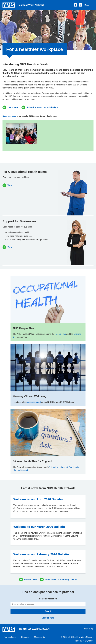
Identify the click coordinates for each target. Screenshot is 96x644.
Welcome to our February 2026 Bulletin (41, 554)
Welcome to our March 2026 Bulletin (39, 527)
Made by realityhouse (84, 641)
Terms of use (10, 637)
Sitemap (25, 637)
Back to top (88, 629)
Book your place (9, 116)
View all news (31, 579)
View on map (48, 618)
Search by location (48, 602)
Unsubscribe (40, 637)
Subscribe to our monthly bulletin (42, 107)
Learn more (13, 107)
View (10, 185)
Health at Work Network (23, 5)
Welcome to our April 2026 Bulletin (38, 499)
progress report (34, 402)
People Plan (60, 334)
